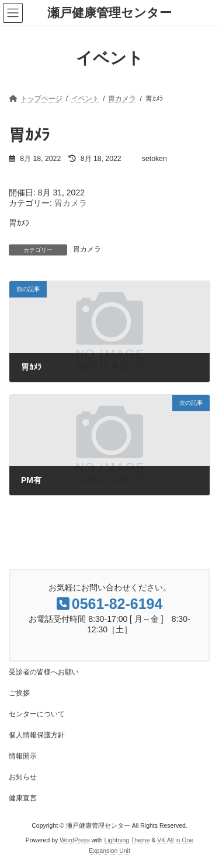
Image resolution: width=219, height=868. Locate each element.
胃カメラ (71, 203)
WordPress (75, 840)
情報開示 (23, 756)
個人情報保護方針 (37, 735)
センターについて (37, 714)
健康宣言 (23, 798)
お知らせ (23, 777)
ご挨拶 (19, 693)
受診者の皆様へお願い (44, 672)
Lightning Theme (127, 840)
